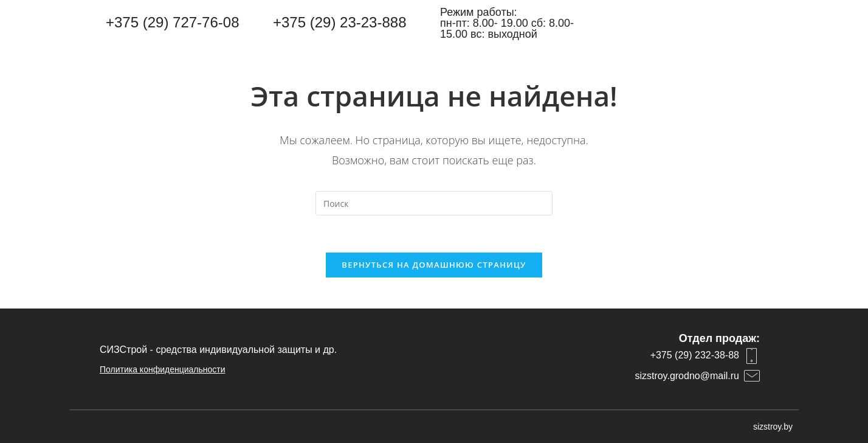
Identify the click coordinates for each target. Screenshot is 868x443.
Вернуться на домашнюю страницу (434, 265)
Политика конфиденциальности (163, 369)
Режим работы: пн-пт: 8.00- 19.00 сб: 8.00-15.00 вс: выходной (507, 23)
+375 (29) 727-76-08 (173, 22)
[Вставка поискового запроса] (434, 203)
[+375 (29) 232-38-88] (752, 356)
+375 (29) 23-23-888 (340, 22)
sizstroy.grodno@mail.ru (687, 376)
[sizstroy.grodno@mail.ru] (752, 376)
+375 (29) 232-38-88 (695, 355)
